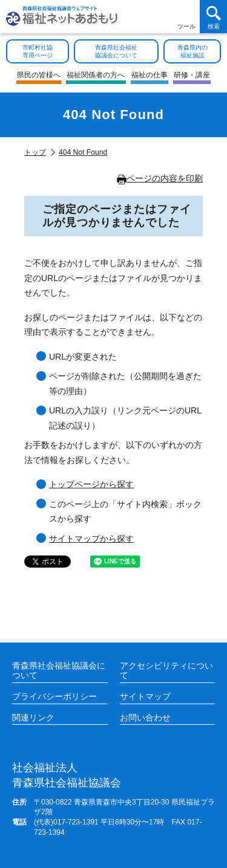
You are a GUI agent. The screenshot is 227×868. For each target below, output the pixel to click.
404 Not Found (83, 152)
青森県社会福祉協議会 (67, 775)
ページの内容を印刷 (160, 178)
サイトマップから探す (91, 539)
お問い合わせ (145, 717)
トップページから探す (91, 484)
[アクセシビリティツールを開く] (186, 17)
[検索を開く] (213, 17)
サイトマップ (145, 696)
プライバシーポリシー (54, 696)
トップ (35, 152)
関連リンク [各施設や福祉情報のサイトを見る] (33, 717)
